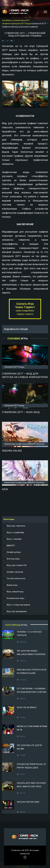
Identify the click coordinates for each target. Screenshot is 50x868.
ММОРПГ (9, 546)
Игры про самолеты (15, 526)
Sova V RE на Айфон (27, 707)
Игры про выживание (15, 612)
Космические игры (14, 598)
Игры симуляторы (14, 592)
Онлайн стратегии (13, 572)
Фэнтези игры (12, 559)
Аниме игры (11, 585)
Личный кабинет (25, 4)
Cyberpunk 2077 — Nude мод (21, 412)
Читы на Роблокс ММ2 (28, 802)
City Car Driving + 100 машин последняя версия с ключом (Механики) (31, 692)
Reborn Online (12, 451)
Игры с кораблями (14, 533)
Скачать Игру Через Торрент (25, 309)
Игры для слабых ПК (15, 565)
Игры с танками (13, 539)
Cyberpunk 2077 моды (21, 24)
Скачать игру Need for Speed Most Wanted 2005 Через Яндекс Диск (31, 787)
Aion (5, 489)
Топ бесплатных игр (14, 579)
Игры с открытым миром (17, 605)
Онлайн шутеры (12, 552)
